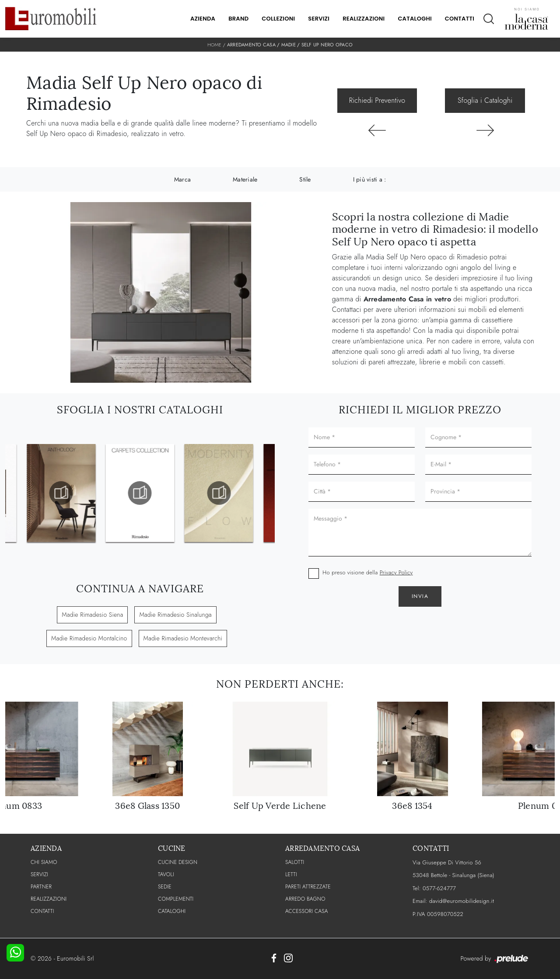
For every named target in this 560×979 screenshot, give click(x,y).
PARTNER (41, 887)
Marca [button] (182, 179)
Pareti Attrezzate (308, 887)
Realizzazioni (364, 19)
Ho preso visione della (367, 572)
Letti (291, 874)
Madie (289, 45)
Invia (420, 596)
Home (214, 45)
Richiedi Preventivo (377, 100)
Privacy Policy (396, 572)
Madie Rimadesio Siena (92, 615)
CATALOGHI (172, 911)
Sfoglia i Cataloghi (485, 100)
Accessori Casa (307, 911)
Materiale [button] (245, 179)
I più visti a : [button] (370, 179)
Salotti (295, 862)
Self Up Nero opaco (327, 45)
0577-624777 (439, 888)
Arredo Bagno (305, 899)
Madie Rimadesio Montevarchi (183, 638)
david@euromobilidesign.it (462, 901)
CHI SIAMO (44, 862)
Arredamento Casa (251, 45)
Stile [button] (305, 179)
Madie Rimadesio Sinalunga (175, 615)
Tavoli (166, 874)
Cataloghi (415, 19)
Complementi (176, 899)
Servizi (319, 19)
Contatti (460, 19)
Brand (238, 19)
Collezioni (278, 19)
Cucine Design (178, 862)
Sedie (165, 887)
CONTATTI (42, 911)
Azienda (203, 19)
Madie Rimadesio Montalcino (89, 638)
